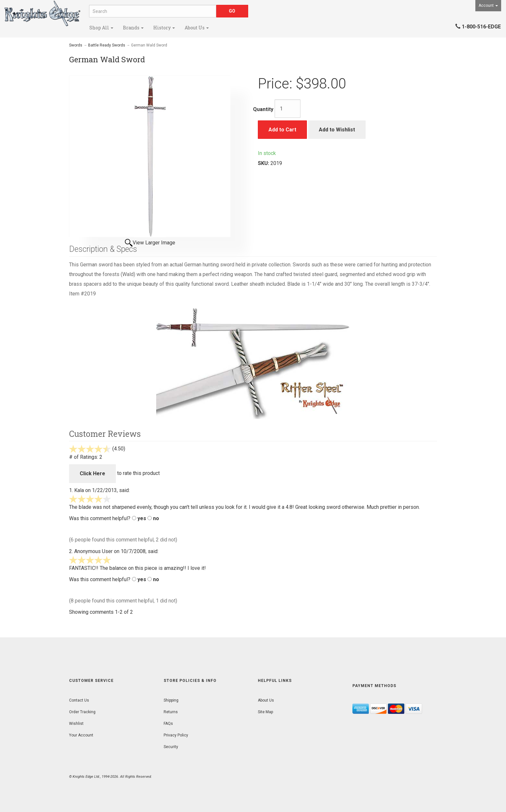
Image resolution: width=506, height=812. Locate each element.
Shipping (171, 700)
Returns (171, 712)
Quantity (263, 109)
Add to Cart (282, 130)
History (164, 28)
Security (171, 747)
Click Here (92, 473)
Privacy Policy (176, 735)
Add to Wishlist (337, 130)
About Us (197, 28)
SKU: (264, 163)
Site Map (265, 712)
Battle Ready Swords (107, 45)
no (156, 518)
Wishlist (76, 724)
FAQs (168, 724)
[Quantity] (288, 109)
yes (142, 518)
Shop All (101, 28)
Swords (76, 45)
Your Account (81, 735)
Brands (133, 28)
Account (488, 5)
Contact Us (79, 700)
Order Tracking (82, 712)
